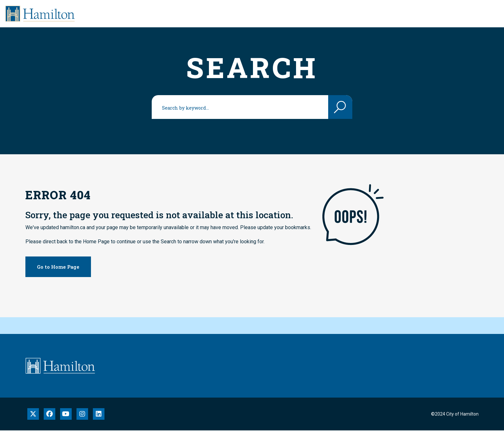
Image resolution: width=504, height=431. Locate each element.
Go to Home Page (58, 267)
